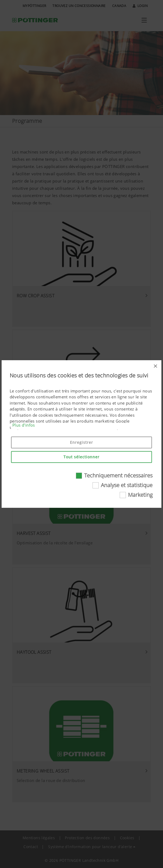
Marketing (140, 495)
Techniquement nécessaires (118, 475)
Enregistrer (81, 442)
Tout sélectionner (81, 457)
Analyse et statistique (127, 485)
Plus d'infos (24, 425)
